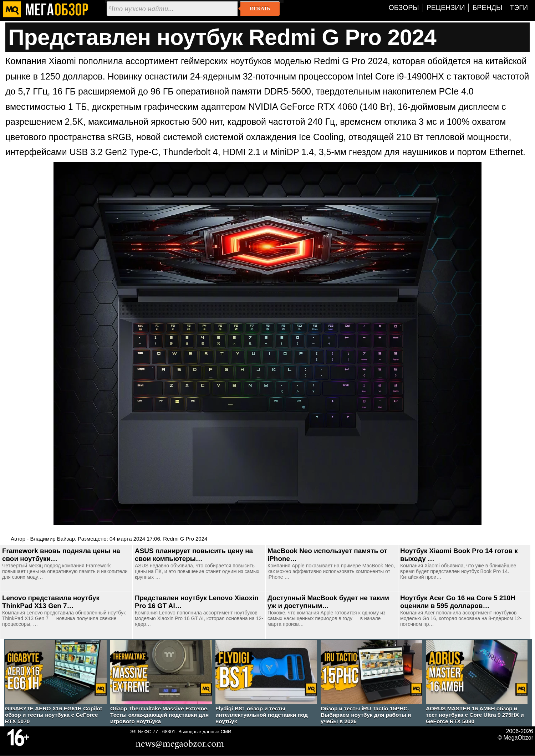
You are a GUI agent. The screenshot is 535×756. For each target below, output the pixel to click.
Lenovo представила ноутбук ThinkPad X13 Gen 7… (51, 602)
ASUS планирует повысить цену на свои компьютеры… (194, 555)
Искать (260, 9)
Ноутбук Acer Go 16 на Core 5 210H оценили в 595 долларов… (458, 602)
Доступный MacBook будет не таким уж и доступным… (328, 602)
